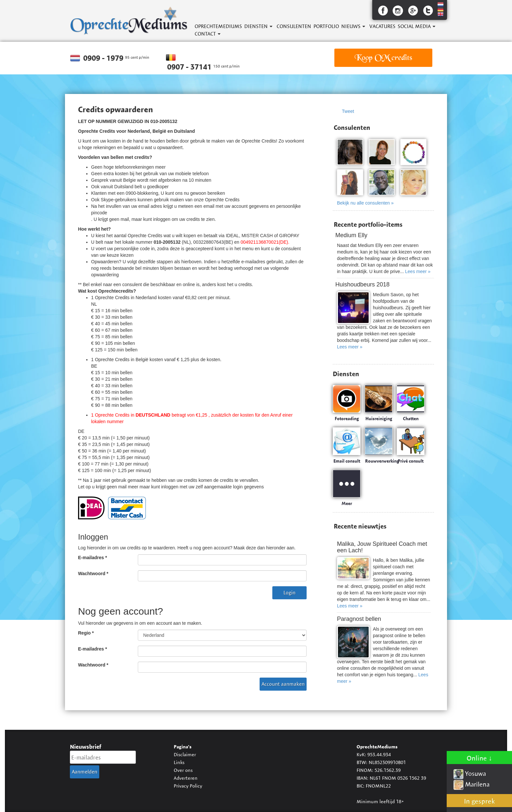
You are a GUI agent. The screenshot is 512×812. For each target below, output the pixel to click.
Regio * (86, 633)
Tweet (348, 111)
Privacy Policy (188, 786)
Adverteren (186, 778)
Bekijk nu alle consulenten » (365, 203)
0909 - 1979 (104, 58)
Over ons (183, 770)
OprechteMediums (218, 26)
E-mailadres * (93, 558)
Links (179, 762)
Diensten (256, 26)
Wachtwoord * (93, 574)
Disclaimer (185, 754)
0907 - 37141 (190, 67)
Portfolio (326, 26)
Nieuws (351, 26)
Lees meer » (418, 271)
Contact (205, 34)
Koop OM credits (383, 58)
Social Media (414, 26)
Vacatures (382, 26)
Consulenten (294, 26)
